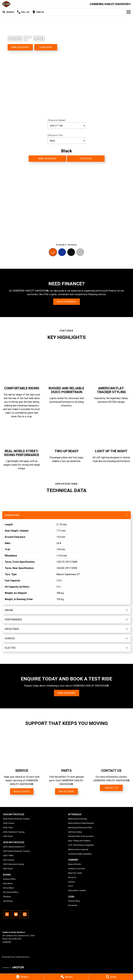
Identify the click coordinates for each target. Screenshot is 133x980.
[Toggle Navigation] (129, 12)
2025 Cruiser (9, 860)
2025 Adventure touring (13, 864)
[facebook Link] (7, 914)
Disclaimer (73, 905)
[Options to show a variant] (67, 126)
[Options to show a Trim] (67, 141)
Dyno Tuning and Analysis (79, 841)
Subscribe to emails (77, 890)
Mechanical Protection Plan (80, 828)
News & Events (75, 864)
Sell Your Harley (75, 832)
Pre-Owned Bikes (11, 892)
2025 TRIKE (8, 856)
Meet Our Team (75, 873)
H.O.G (71, 886)
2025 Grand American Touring (16, 851)
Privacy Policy (74, 901)
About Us (72, 877)
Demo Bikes (8, 888)
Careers (72, 882)
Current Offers (9, 879)
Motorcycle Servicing (77, 819)
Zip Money (8, 901)
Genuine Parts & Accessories (81, 836)
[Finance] (22, 977)
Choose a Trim (67, 139)
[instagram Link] (25, 914)
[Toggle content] (66, 515)
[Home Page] (6, 4)
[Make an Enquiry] (20, 47)
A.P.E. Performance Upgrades (81, 845)
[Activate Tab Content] (53, 252)
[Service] (66, 977)
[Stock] (111, 977)
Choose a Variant (67, 124)
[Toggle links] (13, 967)
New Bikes (8, 883)
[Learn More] (46, 47)
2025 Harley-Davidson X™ (14, 847)
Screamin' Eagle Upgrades (80, 854)
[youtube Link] (16, 914)
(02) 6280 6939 (15, 939)
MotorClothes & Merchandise (81, 823)
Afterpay (7, 897)
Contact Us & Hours (77, 869)
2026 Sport (8, 836)
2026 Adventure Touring (14, 832)
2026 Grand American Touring (16, 819)
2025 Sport (8, 869)
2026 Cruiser (9, 823)
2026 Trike (8, 828)
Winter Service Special (78, 849)
